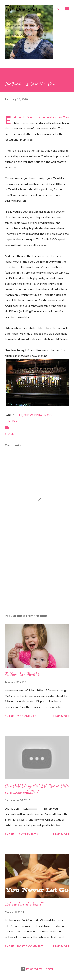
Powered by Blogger (37, 969)
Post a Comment (30, 946)
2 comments (27, 716)
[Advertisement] (37, 576)
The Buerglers (23, 8)
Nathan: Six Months (22, 674)
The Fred (11, 421)
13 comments (27, 834)
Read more (61, 716)
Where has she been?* (24, 904)
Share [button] (9, 434)
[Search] (57, 7)
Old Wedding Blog (38, 415)
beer (19, 415)
